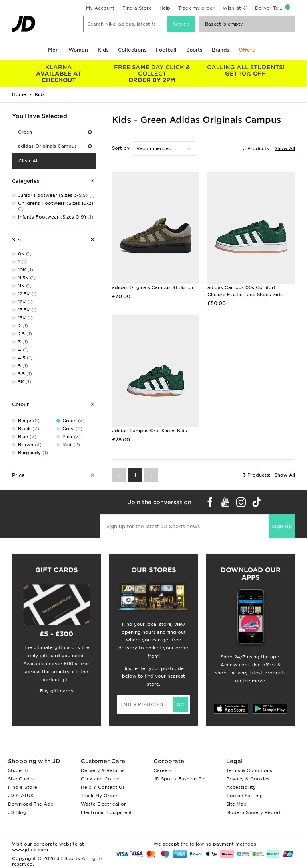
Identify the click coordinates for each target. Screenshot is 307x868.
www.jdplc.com (30, 850)
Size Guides (21, 779)
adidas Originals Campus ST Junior (153, 287)
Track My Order (99, 796)
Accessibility (241, 787)
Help (165, 8)
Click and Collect (101, 779)
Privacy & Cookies (248, 779)
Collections (132, 50)
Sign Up (282, 526)
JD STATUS (21, 796)
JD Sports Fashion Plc (179, 779)
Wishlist (232, 8)
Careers (163, 770)
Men (53, 50)
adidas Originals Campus (55, 146)
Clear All (28, 161)
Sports (194, 50)
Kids (103, 50)
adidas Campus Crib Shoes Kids (150, 431)
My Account (100, 8)
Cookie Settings (245, 796)
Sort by (121, 148)
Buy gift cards (57, 691)
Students (18, 770)
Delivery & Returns (103, 770)
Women (78, 50)
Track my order (196, 8)
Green (55, 132)
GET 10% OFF (245, 70)
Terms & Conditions (249, 770)
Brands (220, 50)
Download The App (31, 804)
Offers (247, 50)
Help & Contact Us (103, 787)
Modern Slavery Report (254, 812)
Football (166, 50)
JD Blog (17, 812)
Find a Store (137, 8)
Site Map (236, 804)
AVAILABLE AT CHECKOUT (59, 74)
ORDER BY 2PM (152, 74)
